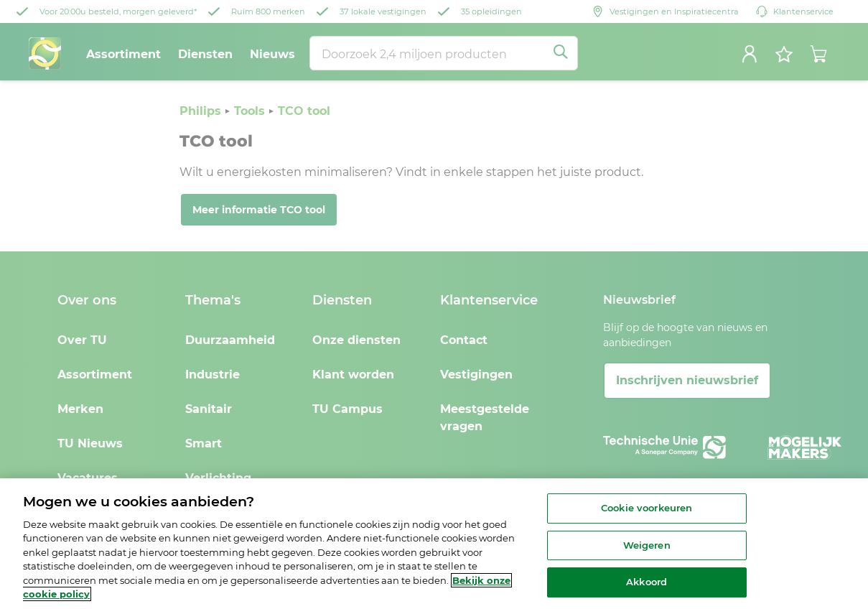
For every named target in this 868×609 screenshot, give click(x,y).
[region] (434, 544)
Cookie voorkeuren (647, 508)
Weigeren (647, 545)
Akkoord (647, 582)
